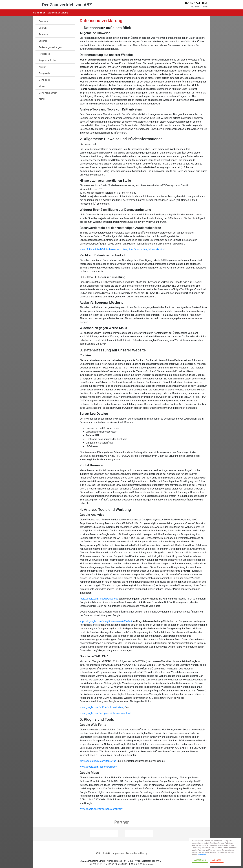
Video (42, 86)
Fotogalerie (44, 73)
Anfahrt (43, 67)
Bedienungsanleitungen (50, 47)
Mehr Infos (202, 855)
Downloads (44, 80)
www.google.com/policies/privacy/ (99, 767)
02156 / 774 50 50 (196, 3)
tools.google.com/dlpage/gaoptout (99, 599)
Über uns (43, 28)
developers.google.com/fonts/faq (98, 761)
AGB (98, 853)
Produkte (43, 34)
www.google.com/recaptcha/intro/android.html (105, 713)
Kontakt (106, 853)
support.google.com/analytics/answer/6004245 (106, 621)
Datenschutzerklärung (137, 853)
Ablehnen (217, 860)
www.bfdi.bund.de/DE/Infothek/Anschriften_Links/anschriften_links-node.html (122, 249)
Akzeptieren (200, 860)
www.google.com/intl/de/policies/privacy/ (103, 707)
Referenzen (44, 54)
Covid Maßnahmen (48, 93)
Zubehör (43, 41)
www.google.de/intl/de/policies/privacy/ (102, 809)
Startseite (44, 21)
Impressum (118, 853)
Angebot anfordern (48, 60)
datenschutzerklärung (57, 13)
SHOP (42, 99)
